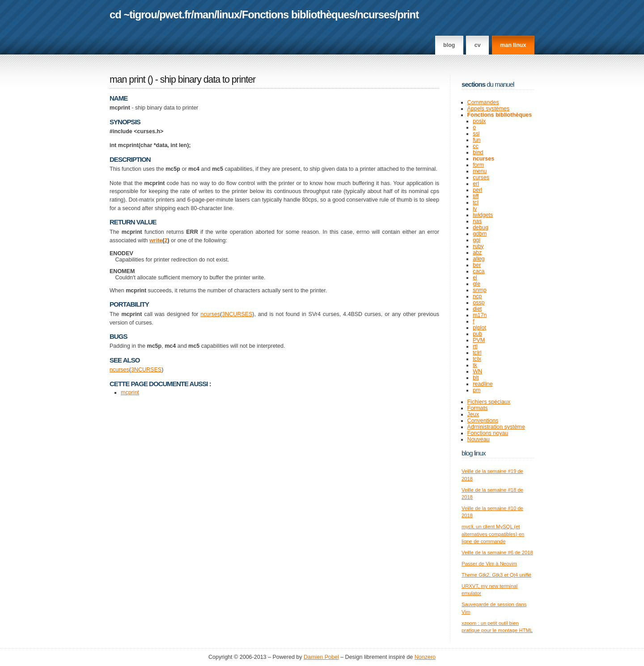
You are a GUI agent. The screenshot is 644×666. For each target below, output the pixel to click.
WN (477, 371)
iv (475, 209)
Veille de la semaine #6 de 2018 (497, 552)
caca (479, 271)
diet (477, 309)
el (475, 278)
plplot (479, 328)
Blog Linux (474, 453)
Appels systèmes (489, 109)
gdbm (480, 234)
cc (476, 146)
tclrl (477, 353)
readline (483, 384)
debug (481, 228)
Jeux (473, 414)
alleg (479, 259)
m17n (480, 315)
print (408, 15)
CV (478, 45)
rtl (475, 346)
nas (477, 221)
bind (478, 152)
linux (228, 15)
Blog (449, 45)
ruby (478, 246)
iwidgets (483, 215)
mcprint (130, 392)
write (156, 240)
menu (480, 171)
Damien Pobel (321, 657)
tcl (476, 202)
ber (477, 265)
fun (477, 140)
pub (477, 334)
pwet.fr (175, 15)
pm (477, 390)
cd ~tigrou (133, 15)
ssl (476, 134)
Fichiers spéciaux (489, 402)
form (478, 165)
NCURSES (239, 314)
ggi (477, 240)
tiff (476, 196)
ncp (477, 296)
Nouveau (479, 439)
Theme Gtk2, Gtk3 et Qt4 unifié (496, 575)
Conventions (483, 421)
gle (477, 284)
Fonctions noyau (488, 433)
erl (476, 184)
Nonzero (425, 657)
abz (477, 253)
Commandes (483, 102)
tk (475, 365)
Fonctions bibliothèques (298, 15)
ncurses (376, 15)
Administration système (496, 427)
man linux (513, 45)
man (204, 15)
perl (477, 190)
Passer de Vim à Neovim (489, 564)
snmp (480, 290)
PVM (479, 340)
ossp (479, 303)
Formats (478, 408)
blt (476, 378)
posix (479, 121)
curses (481, 177)
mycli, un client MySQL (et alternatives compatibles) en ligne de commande (493, 534)
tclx (477, 359)
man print (127, 80)
